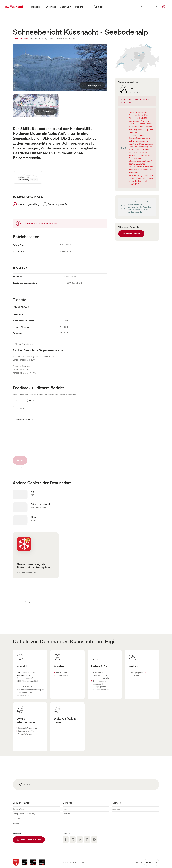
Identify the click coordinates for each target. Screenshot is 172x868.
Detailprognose (138, 672)
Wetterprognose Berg (29, 204)
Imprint (16, 824)
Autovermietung (62, 675)
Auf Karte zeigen (137, 59)
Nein (31, 401)
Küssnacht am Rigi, (39, 38)
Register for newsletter (31, 839)
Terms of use (18, 809)
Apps (65, 809)
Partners (66, 814)
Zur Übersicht (21, 38)
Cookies (16, 819)
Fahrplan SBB (62, 672)
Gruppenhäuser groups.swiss (100, 682)
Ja (19, 401)
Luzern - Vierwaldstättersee (62, 38)
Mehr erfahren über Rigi (60, 494)
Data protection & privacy (24, 814)
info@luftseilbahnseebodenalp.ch (30, 690)
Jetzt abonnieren (131, 234)
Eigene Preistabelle (25, 344)
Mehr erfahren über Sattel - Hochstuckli (60, 507)
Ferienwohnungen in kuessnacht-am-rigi (101, 677)
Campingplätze (99, 687)
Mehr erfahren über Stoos (60, 520)
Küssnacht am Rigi (92, 641)
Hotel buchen (99, 672)
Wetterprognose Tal (58, 204)
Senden (20, 460)
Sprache (153, 7)
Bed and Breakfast (101, 690)
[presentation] (32, 449)
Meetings (141, 7)
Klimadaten (135, 675)
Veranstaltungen (25, 734)
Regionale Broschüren (28, 728)
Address (116, 809)
